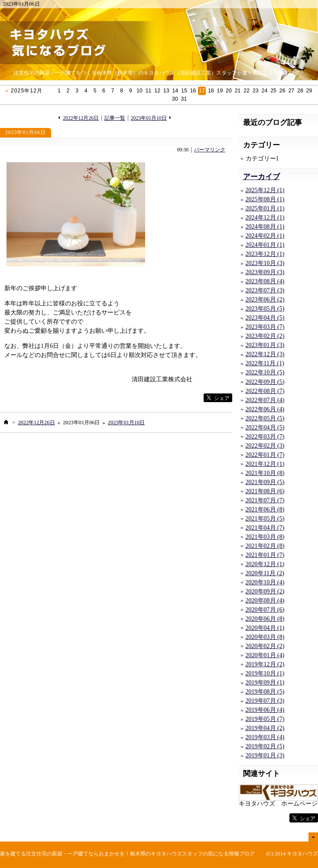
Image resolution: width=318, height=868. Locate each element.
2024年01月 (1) (265, 245)
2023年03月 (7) (265, 327)
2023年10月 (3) (265, 263)
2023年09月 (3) (265, 272)
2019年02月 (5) (265, 746)
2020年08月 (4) (265, 601)
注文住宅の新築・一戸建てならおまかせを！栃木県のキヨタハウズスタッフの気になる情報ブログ (140, 854)
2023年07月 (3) (265, 290)
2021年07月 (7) (265, 500)
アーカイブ (261, 177)
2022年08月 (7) (265, 391)
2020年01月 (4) (265, 655)
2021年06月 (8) (265, 509)
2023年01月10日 (149, 118)
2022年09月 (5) (265, 382)
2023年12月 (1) (265, 254)
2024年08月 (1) (265, 227)
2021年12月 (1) (265, 464)
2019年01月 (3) (265, 755)
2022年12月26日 (81, 118)
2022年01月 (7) (265, 455)
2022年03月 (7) (265, 437)
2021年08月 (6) (265, 491)
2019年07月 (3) (265, 701)
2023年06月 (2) (265, 300)
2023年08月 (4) (265, 281)
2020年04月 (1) (265, 628)
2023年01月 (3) (265, 345)
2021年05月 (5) (265, 519)
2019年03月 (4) (265, 737)
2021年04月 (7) (265, 528)
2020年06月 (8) (265, 619)
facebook (186, 398)
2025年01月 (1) (265, 208)
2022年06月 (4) (265, 409)
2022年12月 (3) (265, 354)
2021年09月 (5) (265, 482)
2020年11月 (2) (265, 573)
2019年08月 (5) (265, 692)
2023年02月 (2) (265, 336)
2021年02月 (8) (265, 546)
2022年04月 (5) (265, 427)
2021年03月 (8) (265, 537)
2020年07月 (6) (265, 610)
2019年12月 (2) (265, 664)
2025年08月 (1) (265, 199)
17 (202, 91)
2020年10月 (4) (265, 582)
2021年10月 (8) (265, 473)
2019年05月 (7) (265, 719)
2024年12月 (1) (265, 218)
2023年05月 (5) (265, 309)
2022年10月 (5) (265, 372)
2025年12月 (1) (265, 190)
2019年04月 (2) (265, 728)
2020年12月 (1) (265, 564)
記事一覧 (115, 118)
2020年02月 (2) (265, 646)
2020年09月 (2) (265, 591)
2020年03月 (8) (265, 637)
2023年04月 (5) (265, 318)
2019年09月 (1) (265, 683)
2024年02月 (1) (265, 236)
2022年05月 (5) (265, 418)
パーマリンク (210, 150)
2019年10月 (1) (265, 673)
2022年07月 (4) (265, 400)
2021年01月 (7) (265, 555)
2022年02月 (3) (265, 446)
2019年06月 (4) (265, 710)
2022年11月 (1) (265, 363)
